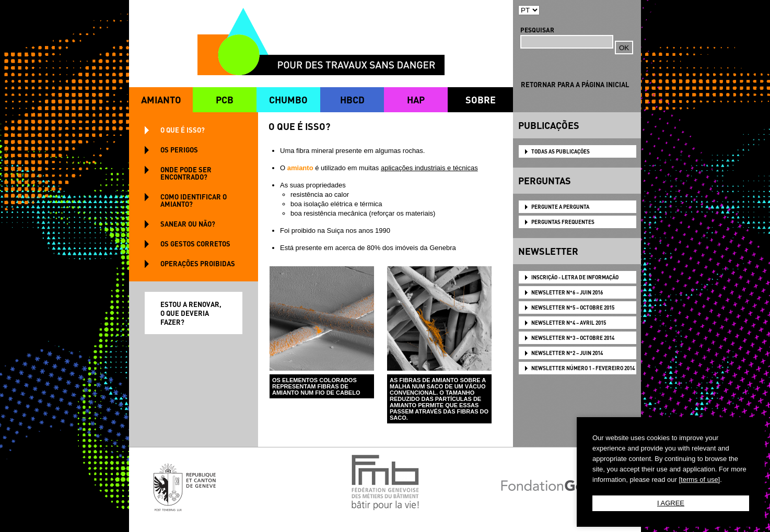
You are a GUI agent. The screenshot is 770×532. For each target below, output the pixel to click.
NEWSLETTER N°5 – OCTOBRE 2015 (573, 308)
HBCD (352, 99)
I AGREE (671, 503)
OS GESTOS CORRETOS (195, 244)
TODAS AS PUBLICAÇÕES (561, 151)
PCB (225, 99)
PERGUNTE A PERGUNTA (560, 207)
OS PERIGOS (179, 150)
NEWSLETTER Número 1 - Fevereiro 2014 (583, 368)
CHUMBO (288, 99)
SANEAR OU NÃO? (188, 224)
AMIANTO (161, 99)
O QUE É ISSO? (183, 130)
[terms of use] (699, 480)
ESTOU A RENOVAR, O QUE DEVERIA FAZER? (191, 313)
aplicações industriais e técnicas (429, 168)
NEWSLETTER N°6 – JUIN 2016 (567, 292)
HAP (416, 99)
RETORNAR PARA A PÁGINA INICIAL (575, 84)
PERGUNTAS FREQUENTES (563, 222)
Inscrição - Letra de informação (575, 277)
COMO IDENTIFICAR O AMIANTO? (194, 200)
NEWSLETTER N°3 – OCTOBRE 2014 (573, 338)
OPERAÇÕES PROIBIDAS (198, 263)
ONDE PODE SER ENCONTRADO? (186, 173)
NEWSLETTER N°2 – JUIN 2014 (567, 353)
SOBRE (481, 99)
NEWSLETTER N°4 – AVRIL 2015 (569, 323)
